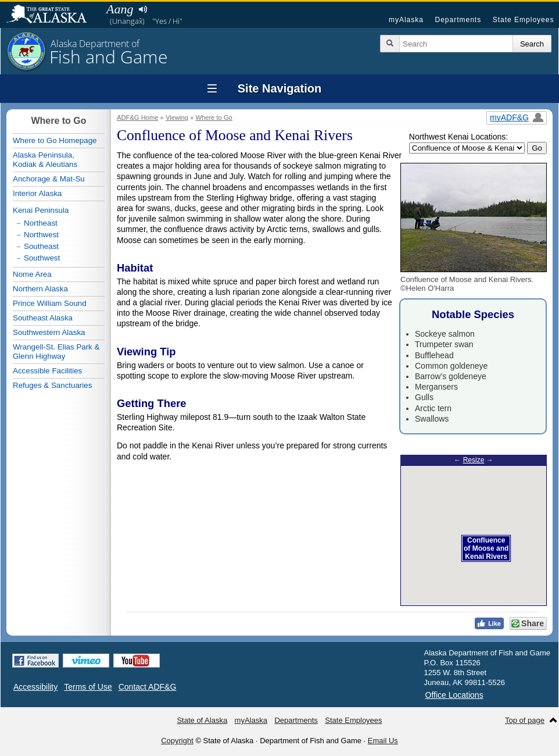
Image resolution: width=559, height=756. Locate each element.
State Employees (524, 20)
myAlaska (406, 20)
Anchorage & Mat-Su (49, 179)
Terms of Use (88, 687)
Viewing (177, 117)
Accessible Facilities (47, 371)
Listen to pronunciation (143, 9)
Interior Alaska (37, 193)
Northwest (41, 235)
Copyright (177, 741)
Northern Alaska (40, 289)
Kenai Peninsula (41, 210)
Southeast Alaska (43, 318)
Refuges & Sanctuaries (52, 385)
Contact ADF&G (148, 687)
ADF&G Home (138, 117)
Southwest (42, 258)
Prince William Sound (50, 303)
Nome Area (32, 274)
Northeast (41, 223)
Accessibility (35, 687)
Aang (120, 9)
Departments (458, 20)
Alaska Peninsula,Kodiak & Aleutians (45, 160)
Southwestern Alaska (49, 332)
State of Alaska (52, 15)
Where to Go (214, 117)
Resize (474, 460)
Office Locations (454, 695)
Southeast (41, 246)
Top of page (525, 720)
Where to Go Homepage (55, 140)
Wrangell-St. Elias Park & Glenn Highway (56, 352)
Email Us (383, 741)
